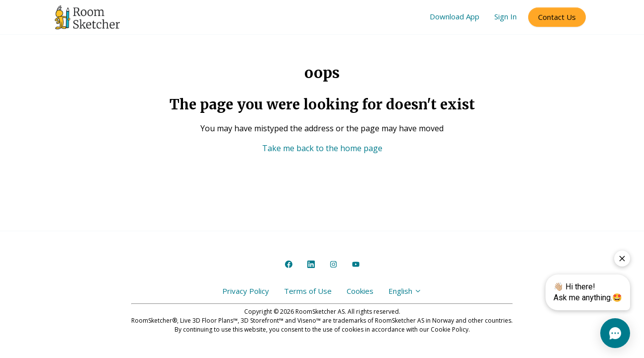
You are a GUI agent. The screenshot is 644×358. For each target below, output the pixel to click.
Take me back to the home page (322, 148)
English (405, 291)
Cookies (360, 291)
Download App (455, 16)
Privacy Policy (246, 291)
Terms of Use (308, 291)
